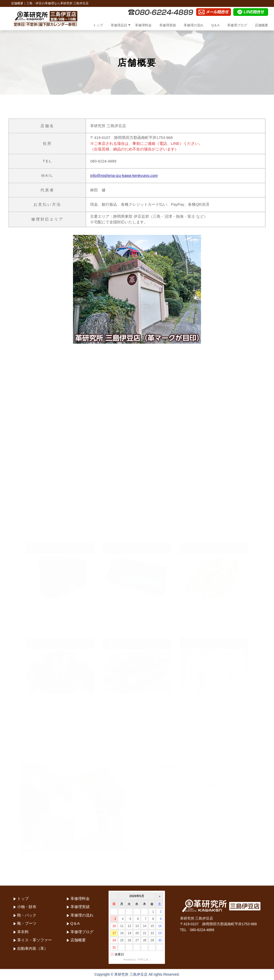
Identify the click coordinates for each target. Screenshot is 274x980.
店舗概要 (261, 25)
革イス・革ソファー (34, 940)
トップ (98, 25)
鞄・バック (27, 915)
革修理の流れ (194, 25)
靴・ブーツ (27, 923)
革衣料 (23, 932)
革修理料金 (143, 25)
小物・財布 (27, 907)
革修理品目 (119, 25)
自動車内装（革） (33, 948)
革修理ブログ (237, 25)
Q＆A (215, 25)
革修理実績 (168, 25)
